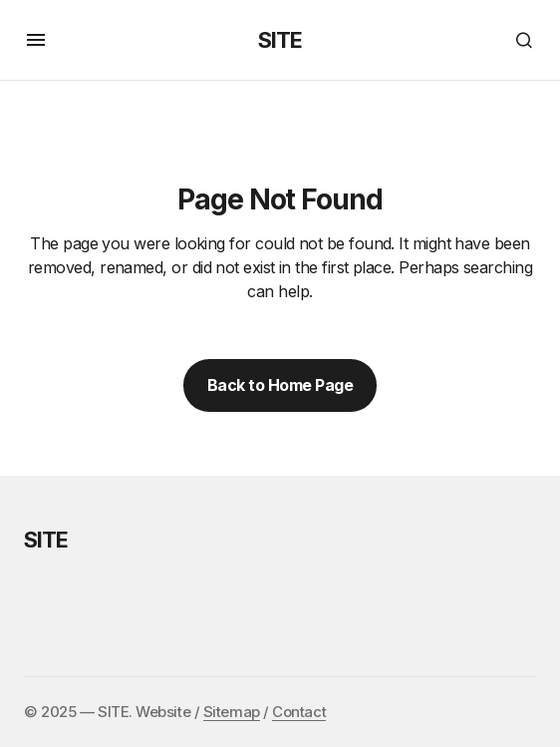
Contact (299, 712)
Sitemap (232, 712)
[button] (36, 40)
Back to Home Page (280, 385)
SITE (280, 40)
